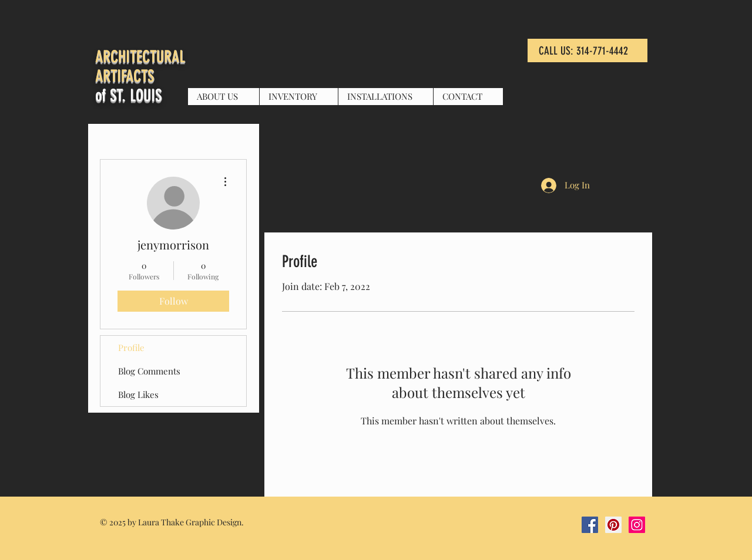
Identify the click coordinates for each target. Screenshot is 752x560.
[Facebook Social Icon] (590, 525)
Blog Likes (138, 394)
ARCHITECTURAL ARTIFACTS (140, 66)
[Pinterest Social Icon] (613, 525)
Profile (131, 348)
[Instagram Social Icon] (637, 525)
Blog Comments (149, 371)
